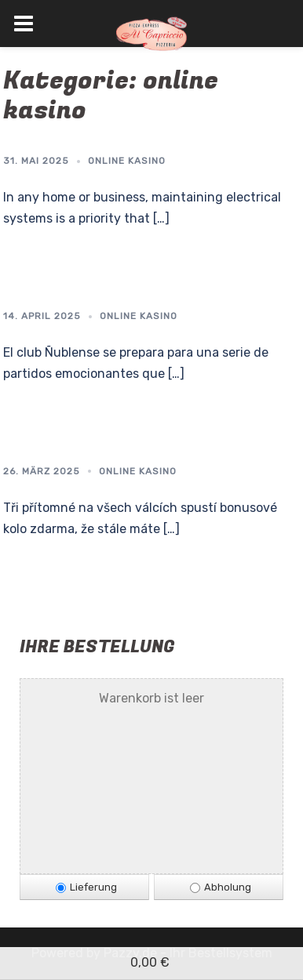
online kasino (127, 161)
